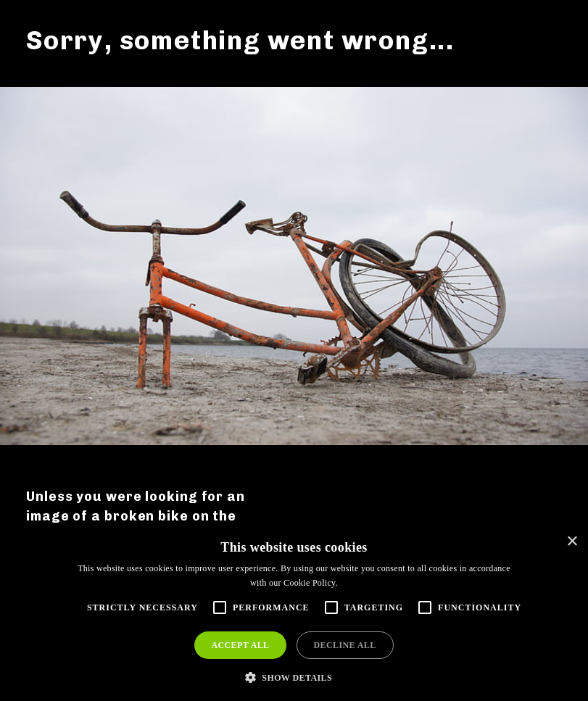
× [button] (572, 542)
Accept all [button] (240, 645)
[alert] (294, 614)
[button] (294, 677)
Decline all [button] (345, 645)
